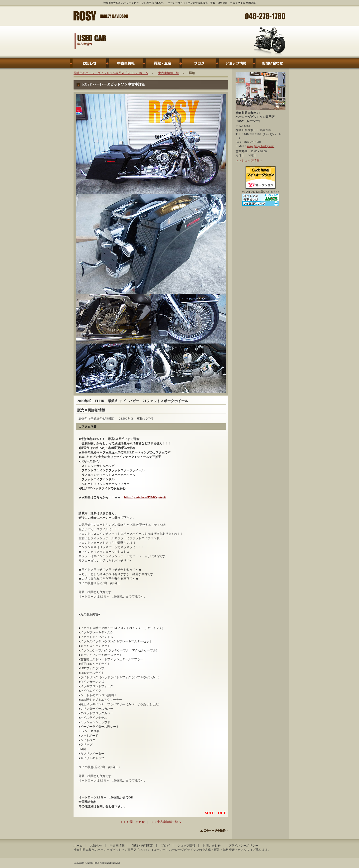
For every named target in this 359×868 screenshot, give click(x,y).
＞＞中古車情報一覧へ (166, 822)
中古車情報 (125, 63)
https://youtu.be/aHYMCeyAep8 (145, 497)
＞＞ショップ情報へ (249, 161)
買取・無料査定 (161, 63)
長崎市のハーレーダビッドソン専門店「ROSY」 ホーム (111, 73)
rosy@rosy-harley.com (261, 146)
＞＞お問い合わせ (133, 822)
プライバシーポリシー (243, 846)
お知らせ (88, 63)
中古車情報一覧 (169, 73)
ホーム (78, 846)
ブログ (198, 63)
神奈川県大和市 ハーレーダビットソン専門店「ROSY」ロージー (101, 15)
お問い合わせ (271, 63)
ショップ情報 (234, 63)
